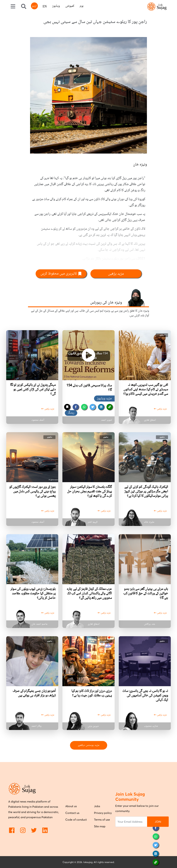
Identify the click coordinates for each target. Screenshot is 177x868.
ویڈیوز (56, 6)
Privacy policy (103, 813)
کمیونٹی (70, 6)
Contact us (72, 813)
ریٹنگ (71, 413)
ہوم (82, 6)
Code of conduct (76, 820)
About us (71, 806)
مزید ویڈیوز (104, 399)
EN (45, 7)
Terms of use (102, 820)
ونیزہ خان (140, 165)
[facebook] (76, 407)
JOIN (158, 822)
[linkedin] (101, 407)
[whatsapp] (84, 407)
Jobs (97, 806)
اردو (34, 6)
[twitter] (93, 407)
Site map (100, 826)
